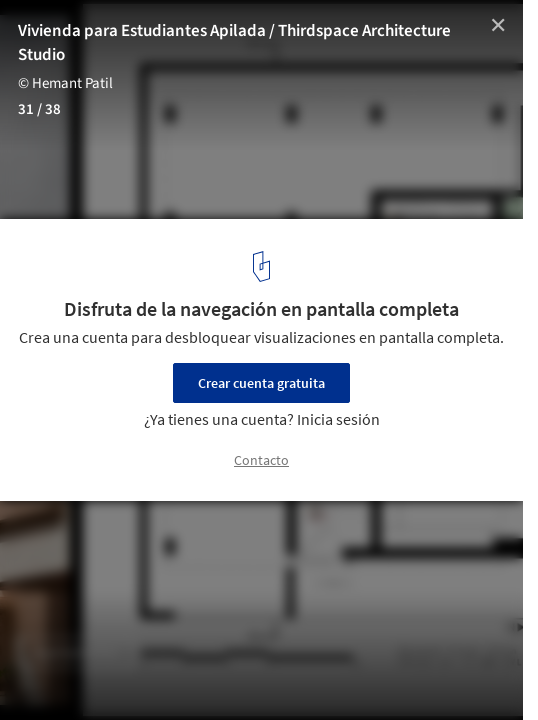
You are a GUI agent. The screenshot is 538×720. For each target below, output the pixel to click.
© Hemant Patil (65, 83)
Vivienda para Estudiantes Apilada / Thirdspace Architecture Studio (234, 43)
